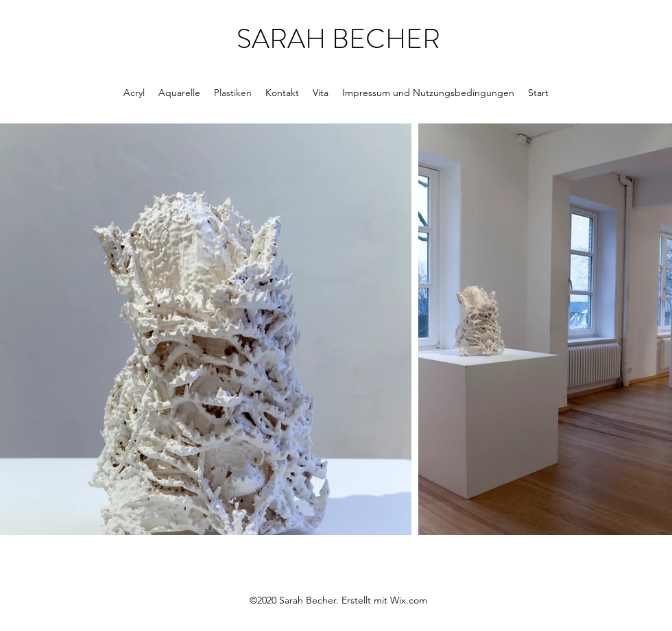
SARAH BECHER (338, 39)
